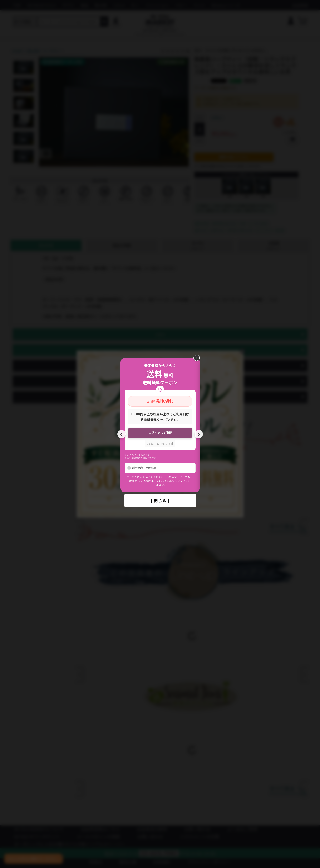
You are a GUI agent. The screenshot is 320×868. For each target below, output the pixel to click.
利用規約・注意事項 (144, 468)
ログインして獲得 (160, 433)
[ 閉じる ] (160, 501)
